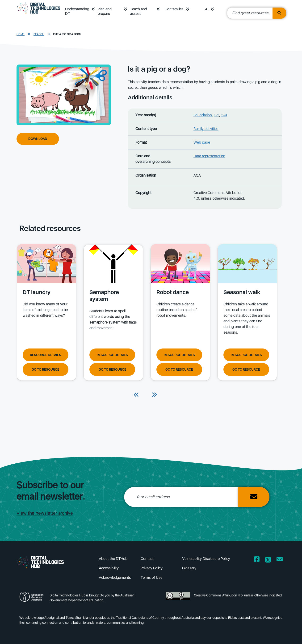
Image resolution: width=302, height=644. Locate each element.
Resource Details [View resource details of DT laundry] (45, 355)
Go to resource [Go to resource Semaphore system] (112, 369)
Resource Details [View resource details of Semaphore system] (112, 355)
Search (39, 34)
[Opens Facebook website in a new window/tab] (257, 560)
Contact (147, 559)
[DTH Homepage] (39, 15)
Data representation (209, 156)
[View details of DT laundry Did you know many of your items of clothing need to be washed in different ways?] (46, 294)
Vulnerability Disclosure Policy (206, 559)
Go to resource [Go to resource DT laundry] (45, 369)
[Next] (154, 395)
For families (174, 9)
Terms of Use (151, 577)
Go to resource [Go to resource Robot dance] (178, 369)
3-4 (224, 115)
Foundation (203, 115)
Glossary (189, 568)
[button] (93, 9)
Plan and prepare (105, 11)
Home (21, 34)
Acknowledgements (115, 577)
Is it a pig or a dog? (67, 34)
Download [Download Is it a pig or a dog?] (38, 139)
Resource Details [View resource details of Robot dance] (178, 355)
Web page (202, 142)
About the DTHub (113, 559)
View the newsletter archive (45, 513)
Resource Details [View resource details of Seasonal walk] (245, 355)
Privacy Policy (152, 568)
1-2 (216, 115)
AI (207, 9)
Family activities (206, 129)
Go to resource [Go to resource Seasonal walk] (245, 369)
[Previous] (136, 395)
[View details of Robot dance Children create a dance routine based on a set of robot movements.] (179, 294)
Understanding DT (77, 11)
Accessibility (109, 568)
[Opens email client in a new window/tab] (280, 560)
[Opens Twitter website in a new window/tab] (268, 560)
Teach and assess (138, 11)
